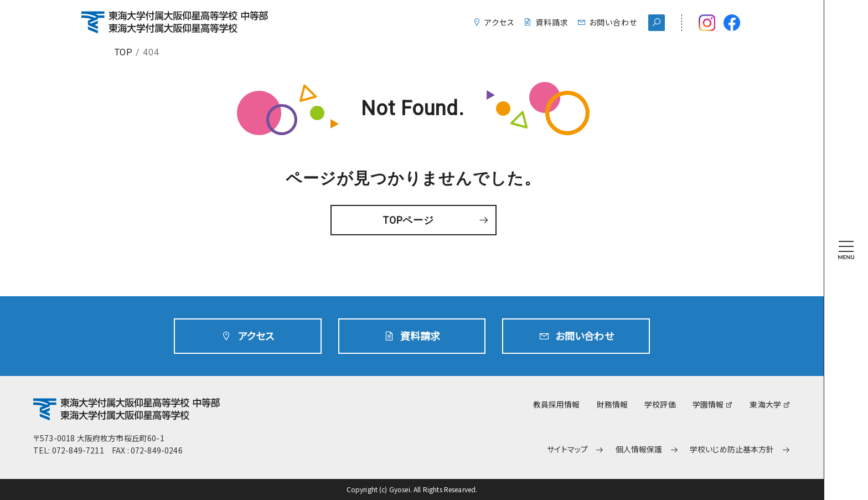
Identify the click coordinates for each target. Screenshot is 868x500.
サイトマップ (567, 449)
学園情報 (708, 404)
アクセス (500, 22)
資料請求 (552, 22)
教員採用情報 (557, 404)
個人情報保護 (639, 449)
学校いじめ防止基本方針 (732, 449)
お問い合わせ (613, 22)
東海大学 (765, 404)
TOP (124, 52)
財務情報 (613, 404)
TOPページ (409, 220)
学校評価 (660, 404)
